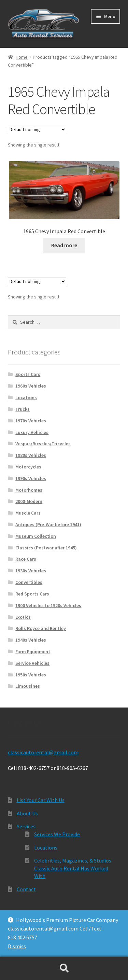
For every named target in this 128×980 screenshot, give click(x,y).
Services (26, 826)
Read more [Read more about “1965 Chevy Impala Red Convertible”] (64, 245)
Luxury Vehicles (32, 432)
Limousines (28, 686)
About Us (27, 813)
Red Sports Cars (32, 594)
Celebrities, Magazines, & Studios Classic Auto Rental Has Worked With (73, 868)
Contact (26, 889)
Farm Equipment (33, 652)
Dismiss (17, 946)
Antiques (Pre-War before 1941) (48, 524)
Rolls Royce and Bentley (41, 628)
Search (64, 968)
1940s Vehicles (31, 640)
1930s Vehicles (31, 571)
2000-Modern (29, 501)
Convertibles (29, 582)
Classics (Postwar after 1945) (46, 548)
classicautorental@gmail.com (43, 752)
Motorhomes (29, 490)
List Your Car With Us (41, 800)
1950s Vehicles (31, 675)
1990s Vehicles (31, 478)
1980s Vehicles (31, 455)
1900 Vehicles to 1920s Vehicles (48, 605)
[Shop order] (37, 129)
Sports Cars (28, 374)
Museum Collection (36, 536)
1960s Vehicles (31, 386)
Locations (26, 397)
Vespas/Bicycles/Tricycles (43, 444)
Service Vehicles (32, 663)
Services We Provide (57, 834)
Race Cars (26, 559)
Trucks (23, 409)
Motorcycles (28, 467)
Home (22, 57)
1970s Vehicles (31, 421)
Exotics (23, 617)
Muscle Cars (28, 513)
